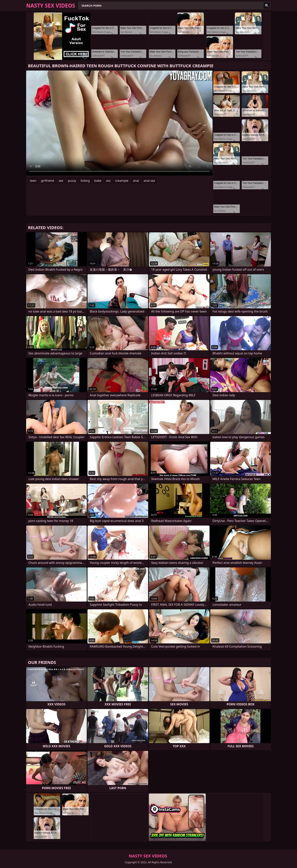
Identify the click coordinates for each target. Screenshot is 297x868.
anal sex (149, 181)
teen (33, 181)
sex (61, 181)
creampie (122, 181)
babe (98, 181)
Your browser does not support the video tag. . (119, 123)
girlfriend (48, 181)
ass (108, 181)
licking (85, 181)
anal (136, 181)
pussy (72, 181)
